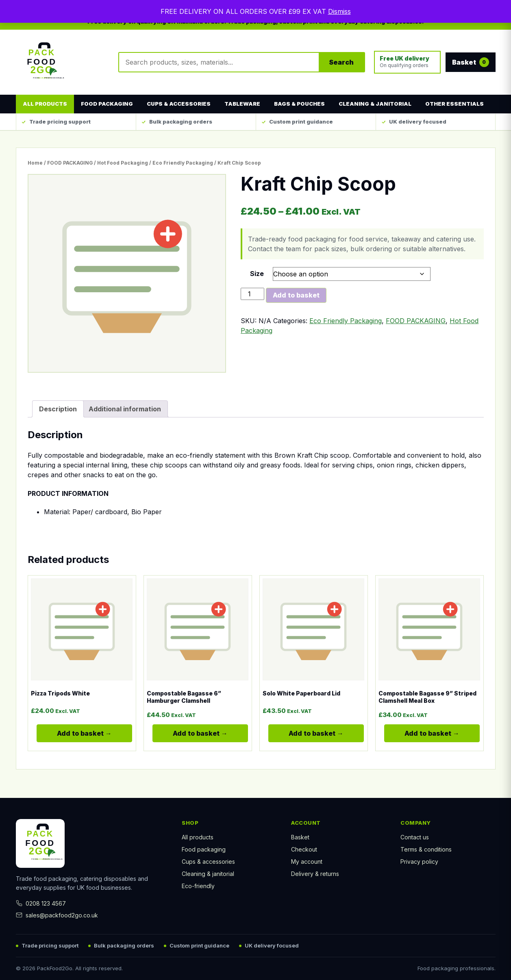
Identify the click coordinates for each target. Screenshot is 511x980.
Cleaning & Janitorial (375, 104)
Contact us (415, 837)
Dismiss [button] (339, 11)
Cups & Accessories (179, 104)
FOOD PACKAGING (70, 163)
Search (341, 62)
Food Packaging (107, 104)
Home (35, 163)
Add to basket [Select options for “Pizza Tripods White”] (78, 736)
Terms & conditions (426, 849)
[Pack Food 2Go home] (63, 62)
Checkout (304, 849)
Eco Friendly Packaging (183, 163)
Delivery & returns (315, 874)
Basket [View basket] (471, 62)
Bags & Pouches (299, 104)
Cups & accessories (208, 862)
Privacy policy (419, 862)
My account (307, 862)
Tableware (242, 104)
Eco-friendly (198, 886)
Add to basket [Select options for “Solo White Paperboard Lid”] (310, 736)
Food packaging (204, 849)
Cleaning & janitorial (208, 874)
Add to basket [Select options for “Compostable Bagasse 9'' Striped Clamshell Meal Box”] (425, 736)
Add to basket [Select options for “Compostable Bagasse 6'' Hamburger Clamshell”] (194, 736)
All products (45, 104)
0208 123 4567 (41, 903)
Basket (300, 837)
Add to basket (296, 295)
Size (257, 274)
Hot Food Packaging (123, 163)
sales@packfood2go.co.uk (57, 915)
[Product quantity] (252, 294)
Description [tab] (58, 409)
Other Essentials (454, 104)
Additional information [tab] (125, 409)
